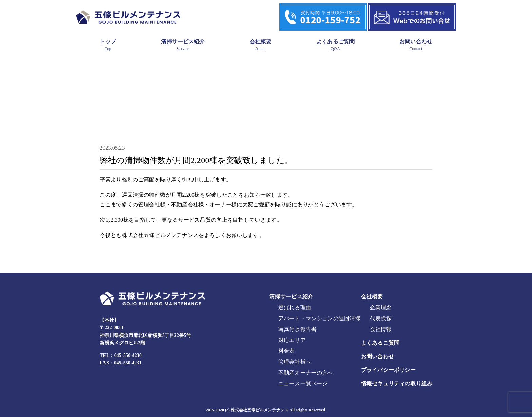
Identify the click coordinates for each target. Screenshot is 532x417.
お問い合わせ (416, 45)
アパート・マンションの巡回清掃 (319, 318)
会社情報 (381, 329)
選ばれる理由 (295, 307)
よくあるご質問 (335, 45)
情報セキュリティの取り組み (397, 384)
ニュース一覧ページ (303, 384)
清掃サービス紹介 (183, 45)
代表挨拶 (381, 318)
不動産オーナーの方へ (306, 373)
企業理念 (381, 307)
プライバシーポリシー (388, 370)
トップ (108, 45)
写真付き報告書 (297, 329)
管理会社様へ (295, 362)
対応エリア (292, 340)
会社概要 (261, 45)
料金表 (286, 351)
